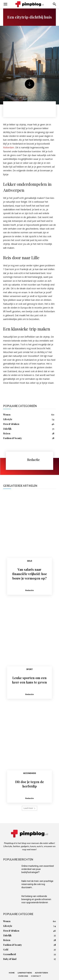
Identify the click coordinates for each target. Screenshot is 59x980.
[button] (5, 4)
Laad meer (29, 808)
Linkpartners (25, 973)
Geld (30, 561)
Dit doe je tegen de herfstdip (30, 784)
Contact (36, 976)
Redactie (33, 460)
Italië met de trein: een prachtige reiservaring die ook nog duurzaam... (37, 884)
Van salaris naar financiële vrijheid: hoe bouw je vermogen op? (30, 574)
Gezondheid (30, 773)
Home (12, 973)
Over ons (23, 976)
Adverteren (41, 973)
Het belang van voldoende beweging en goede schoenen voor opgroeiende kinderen (36, 899)
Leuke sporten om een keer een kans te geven (29, 680)
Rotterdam (9, 147)
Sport (29, 669)
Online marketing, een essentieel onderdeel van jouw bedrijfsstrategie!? (38, 869)
